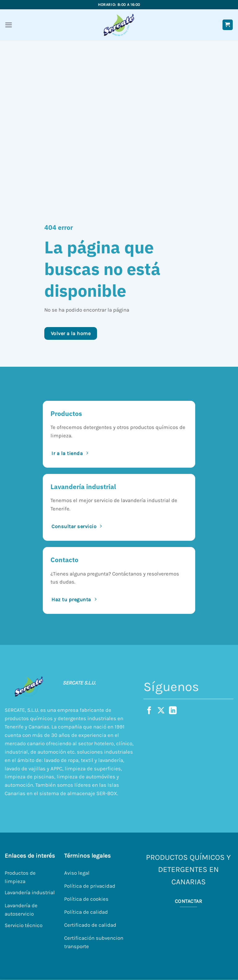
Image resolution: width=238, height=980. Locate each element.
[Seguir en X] (161, 711)
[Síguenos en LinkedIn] (173, 711)
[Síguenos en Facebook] (149, 711)
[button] (9, 25)
